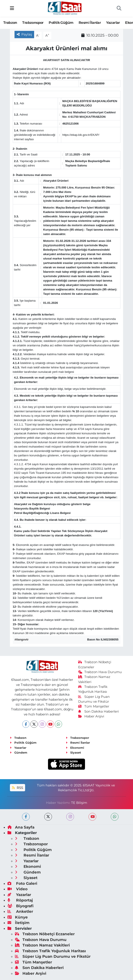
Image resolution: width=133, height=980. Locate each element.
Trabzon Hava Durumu (100, 672)
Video (18, 889)
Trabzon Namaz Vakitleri (42, 945)
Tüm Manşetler (94, 706)
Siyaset (73, 752)
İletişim (18, 923)
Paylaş (24, 34)
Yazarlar (113, 23)
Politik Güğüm (61, 23)
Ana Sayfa (21, 827)
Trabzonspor (33, 23)
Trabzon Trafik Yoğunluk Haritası (50, 951)
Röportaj (20, 900)
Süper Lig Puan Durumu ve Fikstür (53, 956)
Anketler (20, 911)
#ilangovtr (22, 639)
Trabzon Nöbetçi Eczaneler (45, 934)
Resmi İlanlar (90, 23)
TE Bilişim (79, 803)
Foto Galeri (22, 883)
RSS (17, 788)
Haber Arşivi (91, 716)
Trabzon (10, 23)
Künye (18, 917)
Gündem (19, 752)
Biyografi (20, 906)
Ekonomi (75, 748)
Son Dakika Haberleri (99, 711)
